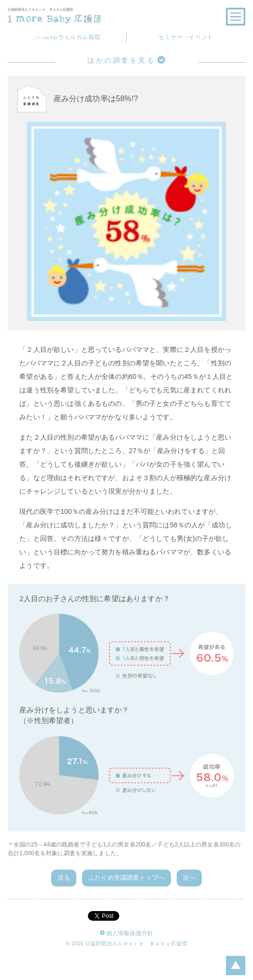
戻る (64, 878)
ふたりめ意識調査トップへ (126, 878)
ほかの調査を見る (126, 60)
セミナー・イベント (186, 37)
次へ (189, 878)
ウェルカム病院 (67, 37)
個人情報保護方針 (126, 933)
